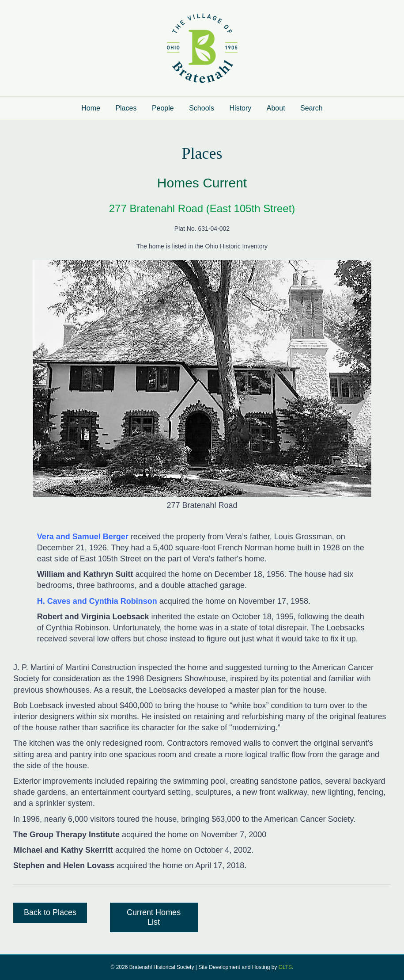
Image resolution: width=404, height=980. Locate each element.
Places (126, 108)
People (163, 108)
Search (311, 108)
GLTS (285, 967)
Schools (202, 108)
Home (91, 108)
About (276, 108)
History (241, 108)
